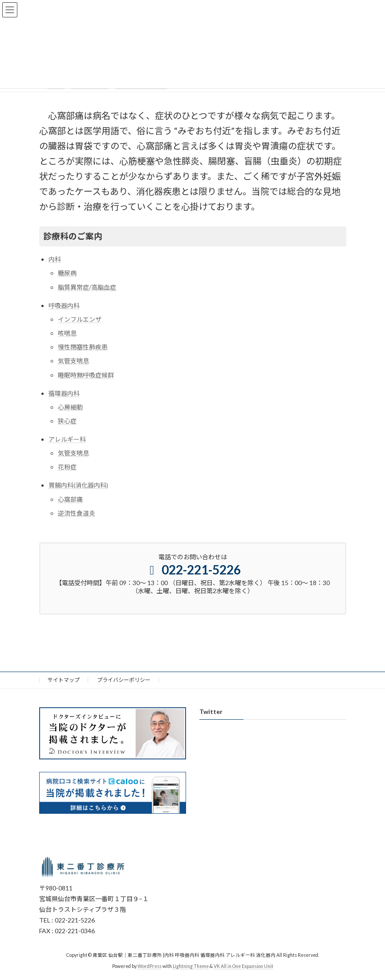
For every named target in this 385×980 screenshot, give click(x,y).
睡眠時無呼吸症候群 (86, 375)
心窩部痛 (70, 499)
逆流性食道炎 (77, 513)
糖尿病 (67, 273)
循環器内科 (64, 393)
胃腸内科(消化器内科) (78, 485)
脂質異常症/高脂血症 (87, 287)
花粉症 (67, 467)
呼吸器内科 (64, 305)
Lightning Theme (191, 967)
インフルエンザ (80, 319)
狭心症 (67, 421)
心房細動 (70, 407)
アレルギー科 (67, 439)
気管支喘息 (73, 361)
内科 (55, 259)
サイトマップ (64, 680)
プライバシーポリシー (124, 680)
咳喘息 (67, 333)
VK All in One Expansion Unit (243, 967)
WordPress (150, 967)
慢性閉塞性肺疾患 (83, 347)
